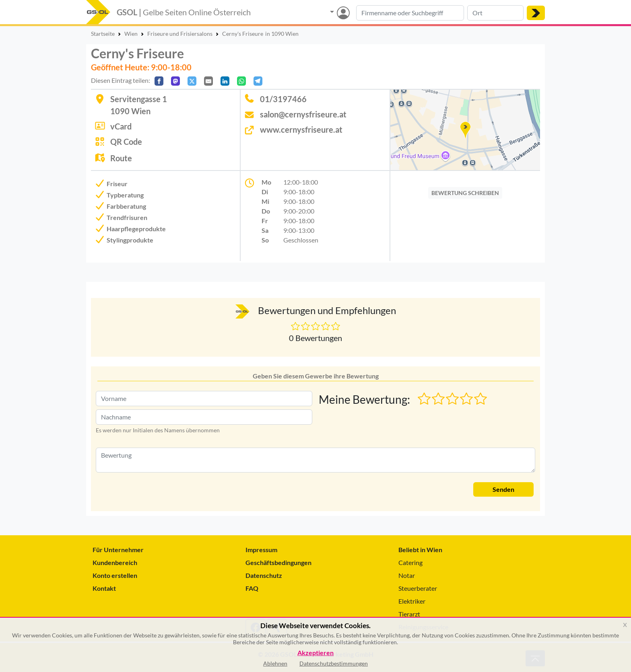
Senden (503, 489)
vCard (121, 126)
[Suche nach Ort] (495, 13)
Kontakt (104, 588)
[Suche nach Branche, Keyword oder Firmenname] (410, 13)
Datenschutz (264, 575)
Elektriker (412, 601)
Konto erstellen (115, 575)
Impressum (261, 550)
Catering (410, 562)
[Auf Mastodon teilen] (175, 81)
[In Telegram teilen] (258, 81)
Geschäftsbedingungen (278, 562)
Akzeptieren (315, 653)
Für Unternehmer (118, 550)
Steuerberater (418, 588)
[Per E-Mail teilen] (208, 81)
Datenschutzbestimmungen (334, 663)
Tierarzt (409, 614)
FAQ (252, 588)
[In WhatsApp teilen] (241, 81)
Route (121, 158)
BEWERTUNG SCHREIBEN (465, 193)
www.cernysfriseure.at (301, 129)
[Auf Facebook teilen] (159, 81)
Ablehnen (275, 663)
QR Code (126, 142)
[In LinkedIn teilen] (225, 81)
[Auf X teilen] (192, 81)
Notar (407, 575)
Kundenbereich (115, 562)
